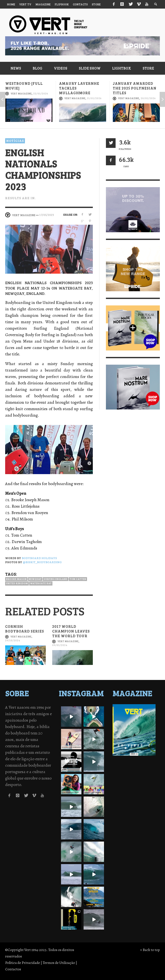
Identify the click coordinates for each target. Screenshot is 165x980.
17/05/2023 (47, 215)
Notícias (15, 141)
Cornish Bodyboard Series (25, 629)
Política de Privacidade (23, 963)
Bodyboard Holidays (39, 558)
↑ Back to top (150, 950)
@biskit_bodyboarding (42, 562)
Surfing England (56, 579)
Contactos (13, 969)
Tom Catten (78, 579)
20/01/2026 (148, 98)
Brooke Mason (16, 579)
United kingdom (17, 583)
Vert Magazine (21, 93)
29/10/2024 (13, 640)
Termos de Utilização (59, 963)
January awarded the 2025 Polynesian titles (135, 88)
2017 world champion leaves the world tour (71, 631)
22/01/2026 (41, 93)
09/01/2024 (60, 645)
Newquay (35, 579)
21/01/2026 (94, 98)
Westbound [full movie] (24, 86)
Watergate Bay (41, 583)
